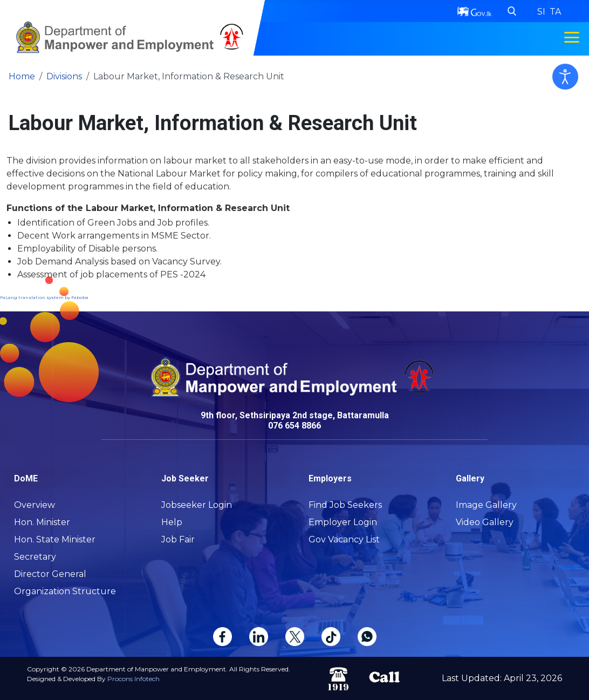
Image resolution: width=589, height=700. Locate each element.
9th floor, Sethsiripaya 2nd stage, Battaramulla (295, 415)
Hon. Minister (42, 522)
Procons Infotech (133, 679)
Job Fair (178, 539)
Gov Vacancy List (344, 539)
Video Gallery (485, 522)
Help (172, 522)
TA (555, 12)
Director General (50, 574)
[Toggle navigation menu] (572, 37)
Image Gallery (486, 505)
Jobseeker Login (197, 505)
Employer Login (343, 522)
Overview (35, 505)
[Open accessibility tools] (565, 77)
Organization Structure (65, 591)
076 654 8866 (294, 426)
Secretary (35, 557)
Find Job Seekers (345, 505)
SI (542, 12)
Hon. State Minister (55, 539)
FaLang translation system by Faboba (44, 297)
